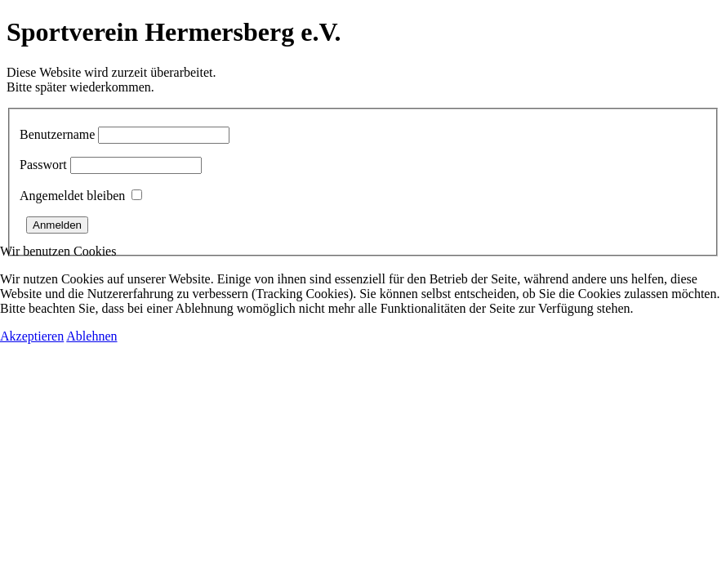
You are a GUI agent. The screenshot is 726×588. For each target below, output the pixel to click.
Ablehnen (91, 336)
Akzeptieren (32, 336)
